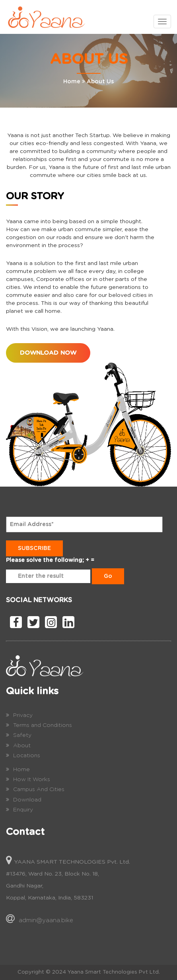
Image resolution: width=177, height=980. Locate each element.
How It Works (32, 780)
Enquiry (23, 810)
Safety (22, 735)
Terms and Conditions (43, 725)
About (22, 746)
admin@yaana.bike (46, 920)
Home (72, 82)
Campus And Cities (39, 789)
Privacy (23, 715)
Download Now (48, 353)
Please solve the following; (45, 560)
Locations (27, 756)
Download (27, 800)
